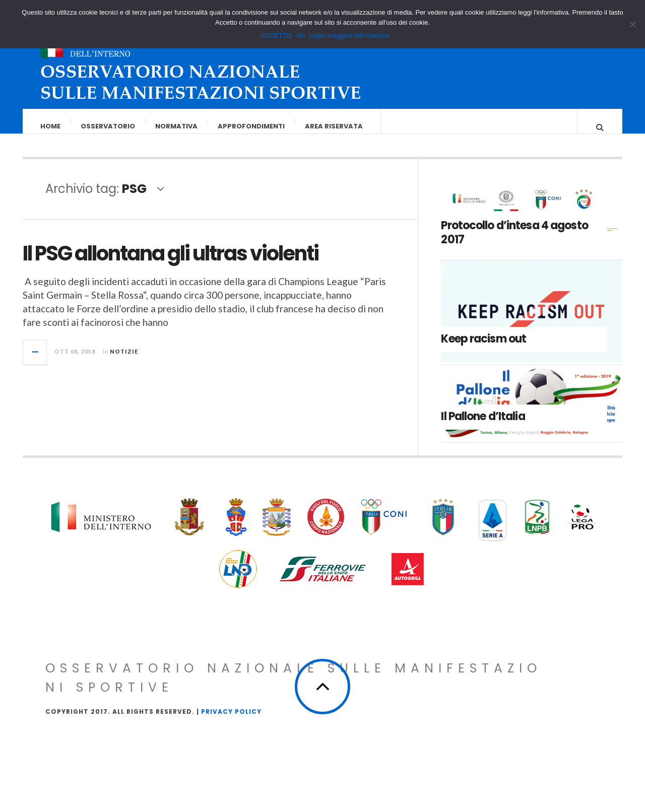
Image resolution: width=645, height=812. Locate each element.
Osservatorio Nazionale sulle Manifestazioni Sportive (294, 688)
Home (51, 126)
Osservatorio (108, 126)
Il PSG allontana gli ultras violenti (171, 263)
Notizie (124, 361)
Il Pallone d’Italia (483, 426)
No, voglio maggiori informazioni (343, 36)
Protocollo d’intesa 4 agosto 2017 (514, 243)
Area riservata (334, 126)
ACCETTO (276, 36)
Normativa (177, 126)
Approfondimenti (252, 126)
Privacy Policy (231, 722)
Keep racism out (483, 349)
